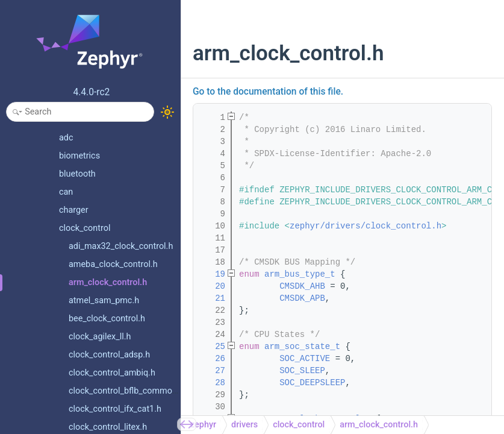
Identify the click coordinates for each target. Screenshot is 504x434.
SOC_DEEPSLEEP (312, 383)
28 (213, 383)
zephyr (203, 425)
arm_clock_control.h (379, 425)
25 (213, 347)
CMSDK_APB (302, 298)
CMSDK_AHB (302, 286)
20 (213, 286)
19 (213, 274)
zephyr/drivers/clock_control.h (366, 226)
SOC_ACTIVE (305, 359)
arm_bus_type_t (300, 274)
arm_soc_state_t (302, 347)
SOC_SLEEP (302, 371)
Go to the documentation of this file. (268, 92)
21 (213, 298)
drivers (244, 425)
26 (213, 359)
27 (213, 371)
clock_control (299, 425)
